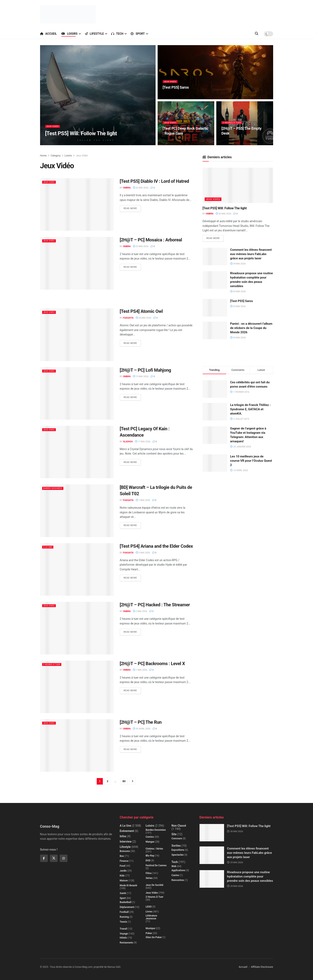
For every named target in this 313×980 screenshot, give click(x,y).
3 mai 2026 (143, 553)
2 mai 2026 (140, 611)
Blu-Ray (150, 856)
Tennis (123, 922)
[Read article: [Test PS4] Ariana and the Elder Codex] (77, 569)
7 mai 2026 (143, 500)
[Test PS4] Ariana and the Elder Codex (156, 546)
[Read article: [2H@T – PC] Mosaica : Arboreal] (77, 263)
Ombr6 (127, 188)
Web (174, 866)
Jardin (123, 871)
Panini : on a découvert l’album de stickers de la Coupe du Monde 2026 (251, 329)
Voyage (124, 934)
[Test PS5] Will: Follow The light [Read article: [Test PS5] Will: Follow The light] (81, 136)
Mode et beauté (128, 885)
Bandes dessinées (55, 488)
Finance (124, 861)
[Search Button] (257, 34)
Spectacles (178, 855)
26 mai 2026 (141, 188)
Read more (132, 207)
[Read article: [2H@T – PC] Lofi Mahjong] (77, 393)
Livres (149, 912)
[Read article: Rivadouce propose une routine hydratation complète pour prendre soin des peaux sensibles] (215, 281)
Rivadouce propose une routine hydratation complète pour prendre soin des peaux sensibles (250, 876)
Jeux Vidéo (54, 129)
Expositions (178, 850)
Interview (126, 842)
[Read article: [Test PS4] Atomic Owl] (77, 335)
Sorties (176, 846)
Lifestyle (94, 34)
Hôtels (123, 938)
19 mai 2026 (141, 376)
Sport (138, 34)
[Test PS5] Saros (242, 302)
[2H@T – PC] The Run (141, 722)
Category (56, 156)
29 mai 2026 (238, 264)
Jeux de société (154, 885)
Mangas (150, 842)
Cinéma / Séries (154, 849)
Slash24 (128, 442)
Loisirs (69, 34)
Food (123, 866)
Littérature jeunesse (151, 917)
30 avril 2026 (142, 729)
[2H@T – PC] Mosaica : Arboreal (151, 240)
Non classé (179, 826)
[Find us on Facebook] (44, 858)
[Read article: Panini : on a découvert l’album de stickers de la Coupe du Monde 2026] (215, 331)
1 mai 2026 (140, 670)
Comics (150, 837)
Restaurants (126, 943)
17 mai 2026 (143, 442)
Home (43, 156)
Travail (123, 929)
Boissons (125, 851)
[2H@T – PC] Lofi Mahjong (145, 370)
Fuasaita (128, 318)
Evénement (127, 831)
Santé (123, 893)
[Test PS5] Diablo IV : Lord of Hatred (154, 181)
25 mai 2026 (141, 246)
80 (124, 781)
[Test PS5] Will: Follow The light (225, 208)
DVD (148, 861)
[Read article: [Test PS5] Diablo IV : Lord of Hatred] (77, 205)
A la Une (49, 547)
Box (122, 856)
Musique (150, 928)
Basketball (126, 902)
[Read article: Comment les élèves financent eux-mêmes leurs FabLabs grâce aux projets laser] (215, 257)
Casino (175, 875)
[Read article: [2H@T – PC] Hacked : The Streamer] (77, 628)
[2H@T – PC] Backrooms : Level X (152, 664)
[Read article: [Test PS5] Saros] (215, 309)
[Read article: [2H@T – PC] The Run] (77, 745)
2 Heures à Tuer (233, 125)
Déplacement (127, 907)
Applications (178, 870)
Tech (117, 34)
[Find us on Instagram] (64, 858)
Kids (122, 876)
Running (124, 917)
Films (149, 873)
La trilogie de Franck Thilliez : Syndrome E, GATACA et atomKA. (250, 410)
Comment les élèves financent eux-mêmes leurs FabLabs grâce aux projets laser (251, 255)
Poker (149, 933)
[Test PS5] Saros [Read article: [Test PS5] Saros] (176, 90)
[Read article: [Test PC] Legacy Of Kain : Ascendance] (77, 452)
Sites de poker (154, 937)
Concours (177, 838)
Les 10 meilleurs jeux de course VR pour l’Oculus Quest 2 (251, 461)
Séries (149, 878)
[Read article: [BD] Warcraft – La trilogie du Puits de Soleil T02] (77, 511)
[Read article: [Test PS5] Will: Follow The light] (238, 185)
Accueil (48, 34)
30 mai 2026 (223, 214)
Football (124, 912)
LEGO (149, 907)
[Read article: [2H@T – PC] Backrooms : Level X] (77, 687)
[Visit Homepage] (68, 14)
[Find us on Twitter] (54, 858)
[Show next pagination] (132, 781)
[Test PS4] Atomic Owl (141, 311)
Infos (123, 836)
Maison (124, 881)
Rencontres (178, 880)
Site (174, 834)
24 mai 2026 (144, 318)
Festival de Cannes (156, 865)
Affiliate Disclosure (262, 967)
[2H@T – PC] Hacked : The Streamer (155, 605)
